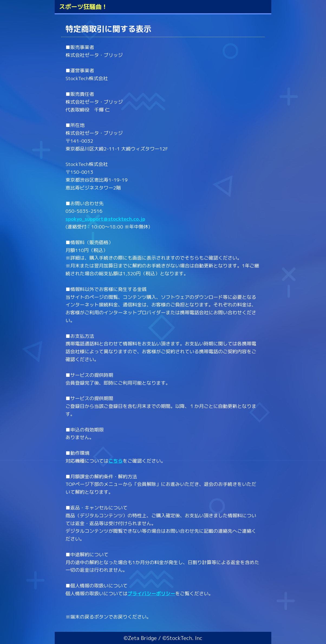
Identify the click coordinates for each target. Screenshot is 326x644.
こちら (115, 461)
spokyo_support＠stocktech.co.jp (105, 219)
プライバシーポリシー (151, 594)
